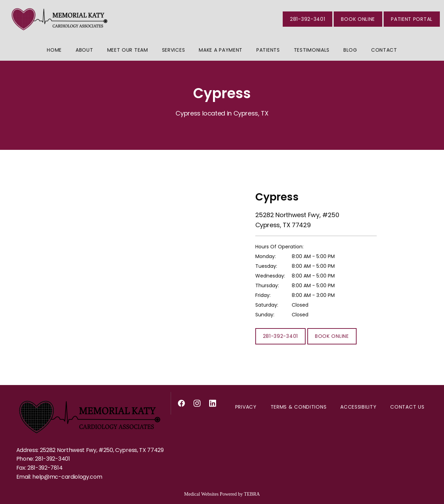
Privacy (246, 407)
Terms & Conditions (299, 407)
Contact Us (407, 407)
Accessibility (358, 407)
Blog (350, 50)
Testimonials (312, 50)
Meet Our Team (128, 50)
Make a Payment (221, 50)
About (84, 50)
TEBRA (252, 494)
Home (54, 50)
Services (174, 50)
